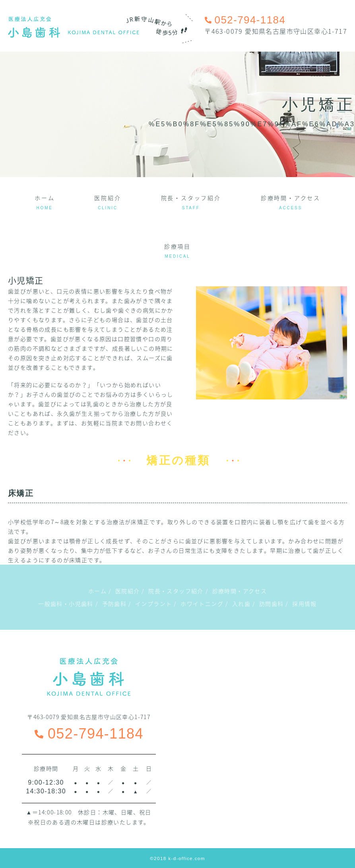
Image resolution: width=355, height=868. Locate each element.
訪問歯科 (272, 604)
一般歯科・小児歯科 (66, 604)
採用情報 (305, 604)
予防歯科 (114, 604)
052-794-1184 (89, 734)
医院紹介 (108, 202)
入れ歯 (241, 604)
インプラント (153, 604)
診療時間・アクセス (291, 202)
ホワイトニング (202, 604)
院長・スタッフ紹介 (191, 202)
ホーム (45, 202)
